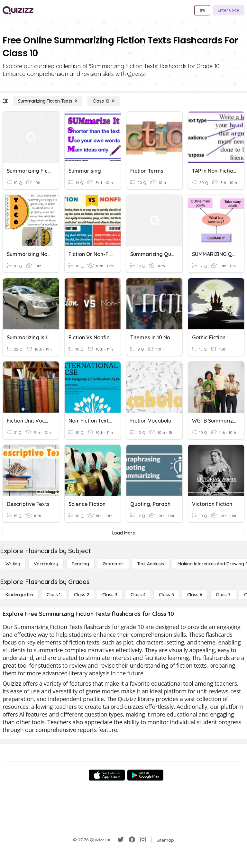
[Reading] (80, 564)
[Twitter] (121, 840)
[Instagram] (143, 840)
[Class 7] (223, 595)
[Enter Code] (229, 10)
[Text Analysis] (151, 564)
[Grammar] (113, 564)
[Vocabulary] (46, 564)
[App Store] (107, 775)
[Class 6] (195, 595)
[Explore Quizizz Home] (18, 10)
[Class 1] (54, 595)
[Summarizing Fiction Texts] (48, 101)
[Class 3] (110, 595)
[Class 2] (81, 595)
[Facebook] (132, 840)
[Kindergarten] (19, 595)
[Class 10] (104, 101)
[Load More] (123, 533)
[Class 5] (166, 595)
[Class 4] (138, 595)
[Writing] (13, 564)
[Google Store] (145, 775)
